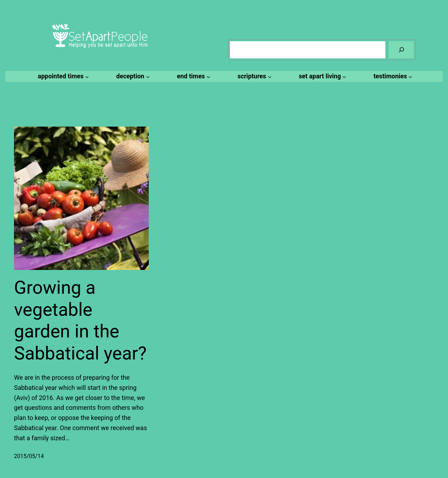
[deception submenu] (132, 76)
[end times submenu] (193, 76)
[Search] (401, 50)
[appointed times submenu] (62, 76)
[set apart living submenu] (322, 76)
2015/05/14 (29, 456)
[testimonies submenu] (392, 76)
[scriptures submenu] (254, 76)
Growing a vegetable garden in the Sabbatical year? (80, 320)
